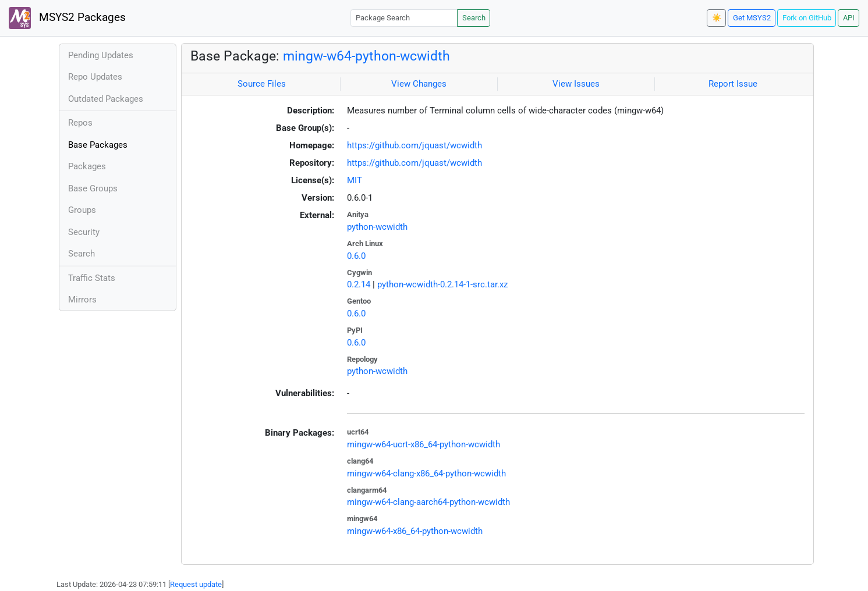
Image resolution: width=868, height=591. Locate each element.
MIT (355, 180)
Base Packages (98, 145)
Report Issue (733, 84)
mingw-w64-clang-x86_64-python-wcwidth (426, 473)
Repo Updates (95, 77)
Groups (82, 210)
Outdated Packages (106, 99)
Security (84, 232)
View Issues (576, 84)
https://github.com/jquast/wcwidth (414, 145)
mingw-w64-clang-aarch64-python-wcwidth (428, 502)
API (849, 18)
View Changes (419, 84)
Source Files (262, 84)
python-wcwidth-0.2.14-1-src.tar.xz (442, 284)
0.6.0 (356, 256)
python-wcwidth (377, 227)
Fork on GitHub (807, 18)
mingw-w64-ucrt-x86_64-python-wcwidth (424, 444)
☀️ (717, 18)
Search (474, 18)
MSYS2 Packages (67, 18)
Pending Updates (101, 55)
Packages (87, 166)
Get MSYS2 (752, 18)
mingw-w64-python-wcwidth (366, 56)
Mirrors (82, 300)
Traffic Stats (92, 278)
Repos (80, 123)
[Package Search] (404, 18)
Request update (196, 584)
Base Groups (93, 188)
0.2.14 (359, 284)
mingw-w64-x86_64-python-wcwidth (415, 531)
